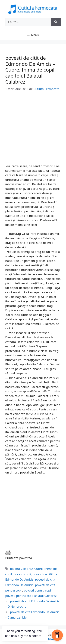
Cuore (39, 569)
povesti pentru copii (38, 590)
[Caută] (56, 22)
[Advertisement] (33, 131)
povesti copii (22, 574)
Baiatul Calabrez (21, 569)
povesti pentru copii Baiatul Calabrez (31, 596)
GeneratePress (51, 639)
